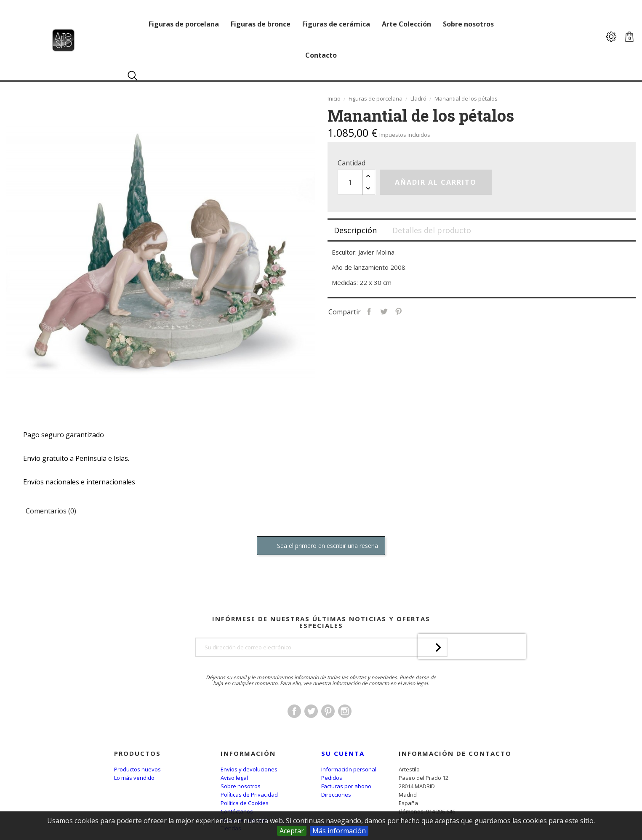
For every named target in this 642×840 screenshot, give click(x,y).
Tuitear (406, 311)
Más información (339, 831)
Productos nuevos (137, 769)
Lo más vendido (134, 778)
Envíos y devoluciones (249, 769)
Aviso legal (234, 778)
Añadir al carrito (436, 182)
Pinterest (420, 311)
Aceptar (292, 831)
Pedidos (332, 778)
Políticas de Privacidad (249, 795)
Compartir (391, 311)
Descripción (355, 230)
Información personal (349, 769)
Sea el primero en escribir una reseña (321, 546)
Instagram (345, 733)
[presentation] (472, 690)
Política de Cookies (245, 803)
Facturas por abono (346, 786)
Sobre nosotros (241, 786)
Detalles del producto (432, 230)
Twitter (311, 733)
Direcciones (336, 795)
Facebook (294, 733)
